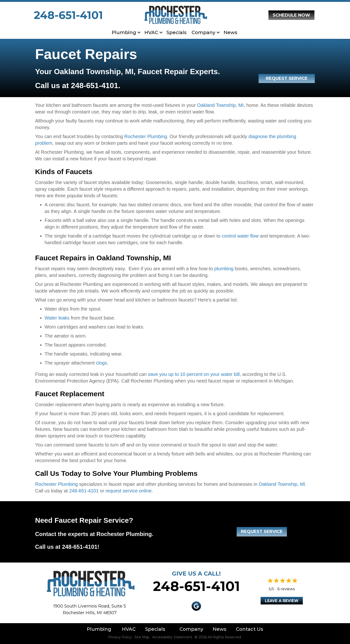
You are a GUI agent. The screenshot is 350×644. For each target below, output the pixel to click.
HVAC (151, 32)
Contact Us (250, 629)
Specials (177, 32)
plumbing (224, 269)
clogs (102, 363)
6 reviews (286, 589)
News (230, 32)
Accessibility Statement (172, 637)
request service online (129, 491)
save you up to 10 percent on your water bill (194, 374)
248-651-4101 (68, 15)
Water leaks (57, 318)
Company (203, 32)
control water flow (240, 236)
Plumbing (124, 32)
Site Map (142, 637)
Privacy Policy (120, 637)
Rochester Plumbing (146, 136)
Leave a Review (282, 601)
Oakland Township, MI (220, 105)
